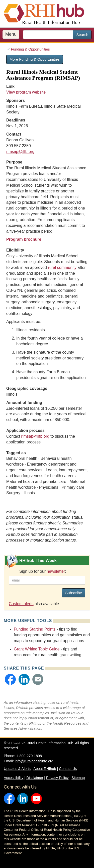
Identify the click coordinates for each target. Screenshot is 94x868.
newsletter (56, 571)
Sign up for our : (43, 571)
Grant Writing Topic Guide (37, 649)
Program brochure (24, 239)
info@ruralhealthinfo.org (34, 761)
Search (82, 35)
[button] (10, 679)
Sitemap (78, 778)
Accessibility (14, 778)
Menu (11, 34)
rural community (62, 267)
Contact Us (68, 769)
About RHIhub (45, 769)
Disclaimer (35, 778)
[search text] (48, 35)
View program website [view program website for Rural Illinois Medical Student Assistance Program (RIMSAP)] (26, 92)
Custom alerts (21, 604)
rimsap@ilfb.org (20, 152)
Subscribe (74, 593)
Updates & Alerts (17, 769)
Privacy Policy (57, 778)
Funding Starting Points (35, 629)
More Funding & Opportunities (35, 59)
